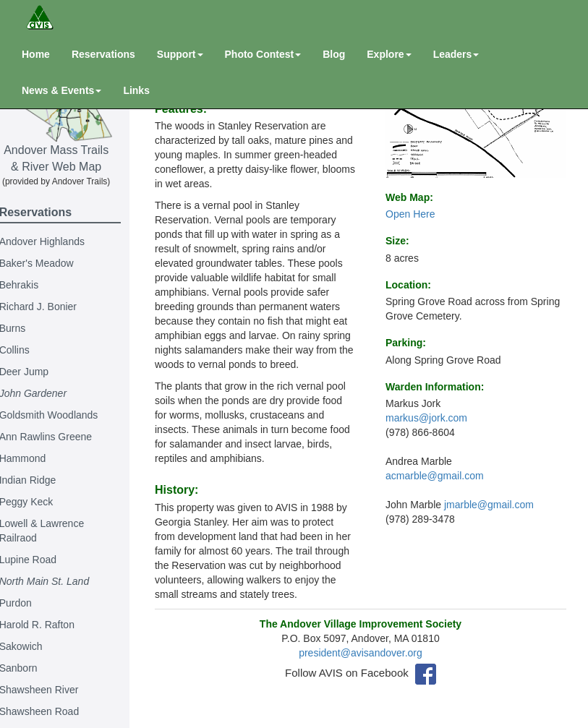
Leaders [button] (456, 54)
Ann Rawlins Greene (61, 437)
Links (136, 90)
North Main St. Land (60, 581)
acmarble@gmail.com (435, 476)
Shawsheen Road (55, 711)
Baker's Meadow (52, 263)
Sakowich (36, 646)
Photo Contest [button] (263, 54)
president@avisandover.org (366, 667)
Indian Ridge (43, 480)
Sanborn (34, 668)
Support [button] (180, 54)
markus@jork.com (426, 418)
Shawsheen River (54, 690)
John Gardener (48, 393)
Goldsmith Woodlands (64, 415)
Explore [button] (389, 54)
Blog (334, 54)
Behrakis (34, 285)
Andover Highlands (57, 241)
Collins (30, 350)
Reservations (103, 54)
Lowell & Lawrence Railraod (57, 531)
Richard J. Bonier (53, 307)
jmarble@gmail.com (489, 505)
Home (36, 54)
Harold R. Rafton (52, 625)
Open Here (410, 214)
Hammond (38, 458)
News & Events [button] (61, 90)
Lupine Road (43, 560)
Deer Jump (39, 372)
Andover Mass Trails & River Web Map (72, 114)
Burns (28, 328)
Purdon (31, 603)
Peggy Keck (42, 502)
